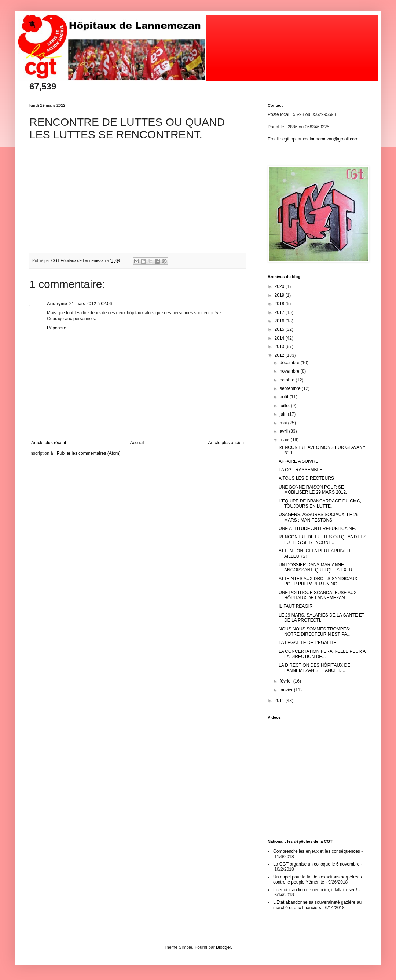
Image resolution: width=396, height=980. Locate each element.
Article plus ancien (226, 443)
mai (284, 423)
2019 (280, 295)
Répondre (57, 328)
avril (284, 431)
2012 (280, 355)
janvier (287, 690)
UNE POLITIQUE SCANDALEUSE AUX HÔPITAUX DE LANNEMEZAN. (318, 595)
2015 (280, 329)
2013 (280, 347)
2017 (280, 312)
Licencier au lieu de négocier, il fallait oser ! (315, 890)
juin (284, 414)
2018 (280, 304)
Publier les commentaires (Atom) (89, 453)
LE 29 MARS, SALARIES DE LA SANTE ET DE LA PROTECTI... (322, 618)
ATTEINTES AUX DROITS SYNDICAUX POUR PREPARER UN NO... (318, 581)
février (287, 681)
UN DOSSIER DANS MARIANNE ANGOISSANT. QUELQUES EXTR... (317, 567)
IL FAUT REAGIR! (296, 606)
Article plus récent (49, 443)
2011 (280, 701)
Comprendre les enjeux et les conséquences (317, 851)
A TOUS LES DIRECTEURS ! (308, 478)
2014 (280, 338)
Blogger (223, 947)
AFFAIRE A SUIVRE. (299, 461)
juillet (285, 406)
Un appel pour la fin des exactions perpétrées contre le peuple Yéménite (317, 880)
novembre (290, 371)
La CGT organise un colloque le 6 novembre (316, 864)
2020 (280, 286)
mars (285, 440)
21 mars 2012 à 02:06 (91, 304)
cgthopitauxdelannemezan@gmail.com (320, 139)
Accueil (137, 443)
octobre (288, 380)
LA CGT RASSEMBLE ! (302, 470)
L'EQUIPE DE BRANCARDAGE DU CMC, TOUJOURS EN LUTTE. (320, 504)
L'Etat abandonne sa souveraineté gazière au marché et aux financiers (317, 905)
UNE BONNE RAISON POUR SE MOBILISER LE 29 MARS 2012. (313, 490)
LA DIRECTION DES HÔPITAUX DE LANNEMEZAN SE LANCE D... (314, 668)
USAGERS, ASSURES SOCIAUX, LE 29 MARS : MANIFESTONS (318, 517)
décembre (290, 363)
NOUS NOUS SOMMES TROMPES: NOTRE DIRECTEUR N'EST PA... (315, 632)
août (285, 397)
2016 (280, 321)
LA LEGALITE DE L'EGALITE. (308, 643)
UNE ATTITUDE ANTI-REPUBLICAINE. (317, 529)
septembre (291, 388)
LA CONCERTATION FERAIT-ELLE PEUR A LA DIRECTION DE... (322, 654)
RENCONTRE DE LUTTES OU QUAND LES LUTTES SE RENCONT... (322, 540)
